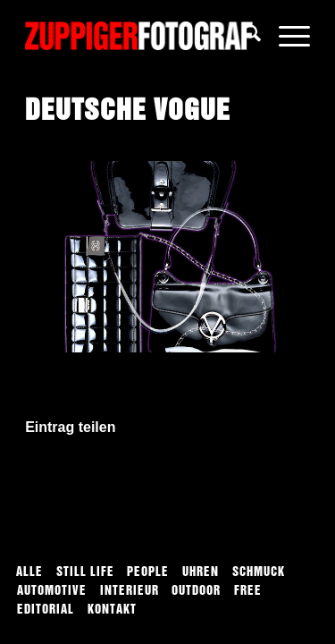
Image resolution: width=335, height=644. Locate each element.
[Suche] (243, 36)
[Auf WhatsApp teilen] (167, 478)
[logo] (139, 36)
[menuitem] (243, 36)
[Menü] (285, 36)
